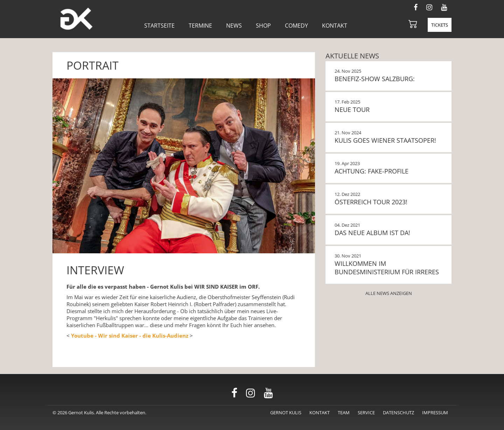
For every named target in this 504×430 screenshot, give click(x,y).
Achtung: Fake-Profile (372, 171)
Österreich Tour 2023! (371, 202)
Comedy (296, 26)
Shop (263, 26)
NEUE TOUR (352, 110)
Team (344, 413)
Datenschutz (398, 413)
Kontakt (335, 26)
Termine (200, 26)
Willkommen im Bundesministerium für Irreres (387, 268)
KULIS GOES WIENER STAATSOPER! (385, 140)
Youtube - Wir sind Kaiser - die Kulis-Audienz (130, 336)
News (234, 26)
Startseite (159, 26)
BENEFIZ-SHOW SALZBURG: (375, 79)
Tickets (440, 25)
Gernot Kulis (286, 413)
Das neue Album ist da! (372, 233)
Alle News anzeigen (389, 293)
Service (366, 413)
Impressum (435, 413)
